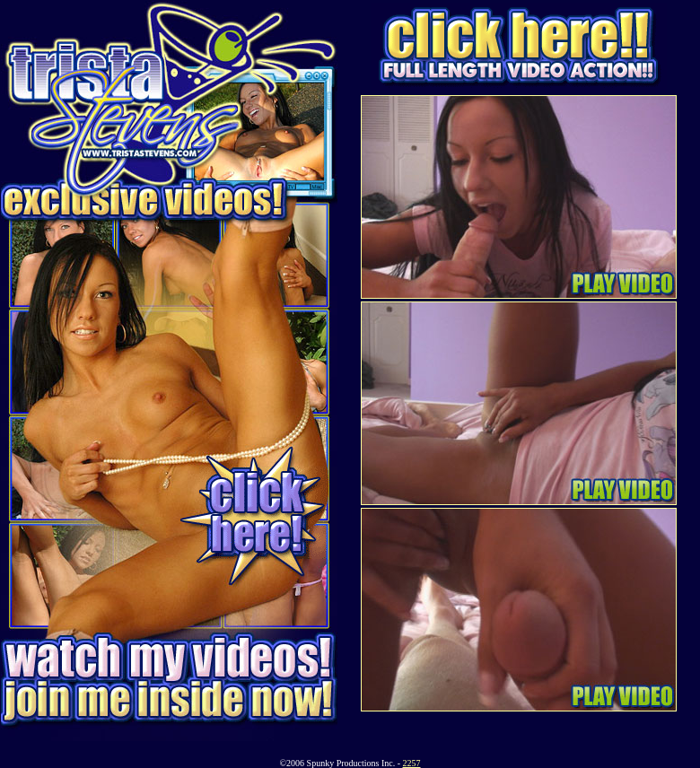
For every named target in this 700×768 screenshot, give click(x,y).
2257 (412, 763)
